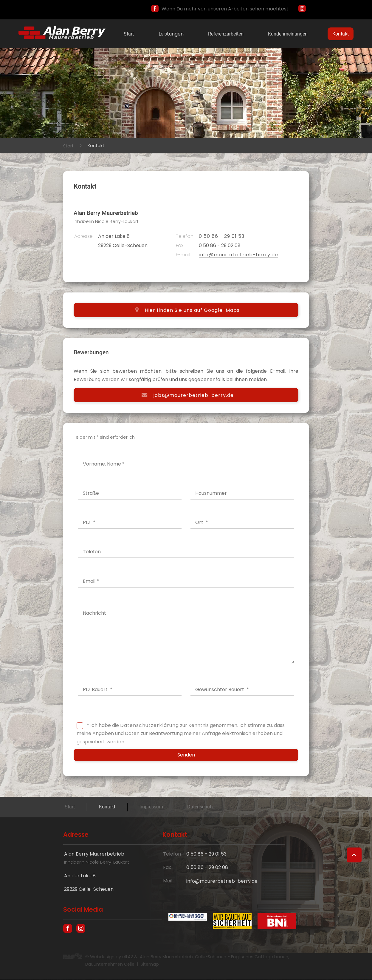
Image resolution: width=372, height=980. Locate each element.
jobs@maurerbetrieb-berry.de (194, 395)
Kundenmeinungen (288, 34)
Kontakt (341, 34)
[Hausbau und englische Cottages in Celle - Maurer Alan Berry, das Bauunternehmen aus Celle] (62, 37)
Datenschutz (200, 807)
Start (129, 34)
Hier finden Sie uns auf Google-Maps (192, 310)
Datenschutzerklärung (149, 726)
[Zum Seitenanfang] (354, 855)
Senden (186, 755)
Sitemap (150, 964)
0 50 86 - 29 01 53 (222, 236)
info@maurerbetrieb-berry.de (238, 255)
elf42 (128, 957)
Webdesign (102, 957)
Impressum (151, 807)
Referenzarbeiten (226, 34)
